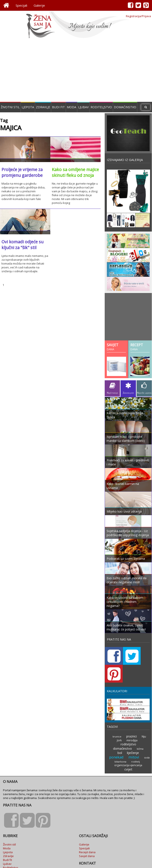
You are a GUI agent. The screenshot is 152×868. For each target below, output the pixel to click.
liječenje (133, 728)
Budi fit (58, 107)
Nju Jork (142, 716)
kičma (140, 725)
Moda (72, 107)
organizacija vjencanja (128, 741)
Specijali (21, 5)
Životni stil (10, 107)
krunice (113, 717)
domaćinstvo (123, 724)
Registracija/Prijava (138, 16)
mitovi (134, 733)
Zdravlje (43, 107)
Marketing (86, 851)
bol (120, 728)
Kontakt (84, 847)
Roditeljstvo (101, 107)
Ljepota (28, 107)
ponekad (117, 733)
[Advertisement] (76, 71)
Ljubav (83, 107)
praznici (128, 716)
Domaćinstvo (125, 107)
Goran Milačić (140, 863)
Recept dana (87, 827)
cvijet (128, 744)
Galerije (39, 5)
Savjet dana (87, 831)
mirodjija (118, 720)
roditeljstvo (136, 720)
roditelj (135, 737)
